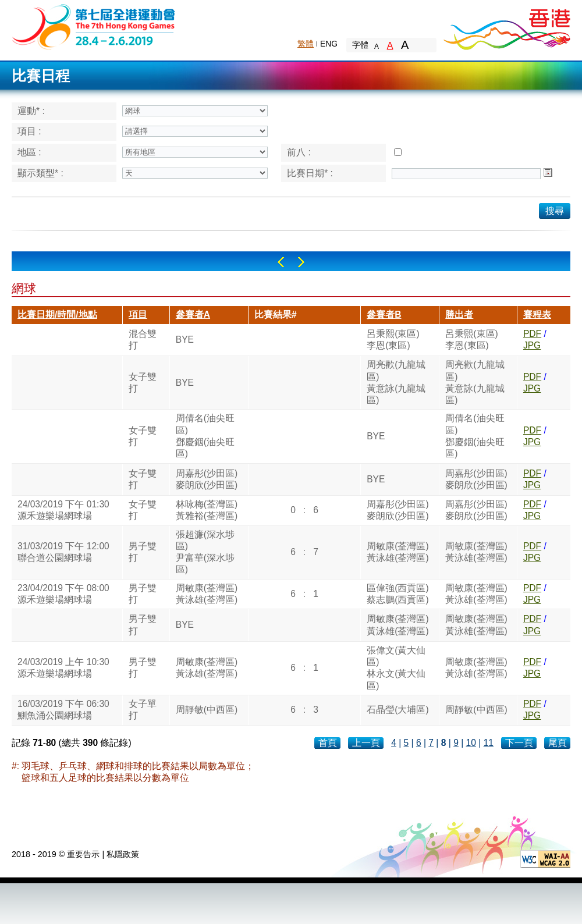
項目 (138, 314)
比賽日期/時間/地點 (57, 314)
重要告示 (83, 854)
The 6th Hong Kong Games (94, 26)
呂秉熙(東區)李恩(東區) (393, 340)
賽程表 (537, 314)
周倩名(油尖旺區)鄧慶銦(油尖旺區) (205, 436)
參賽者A (193, 314)
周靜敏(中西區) (207, 710)
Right (301, 262)
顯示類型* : (40, 173)
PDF (532, 334)
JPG (532, 345)
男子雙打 (143, 552)
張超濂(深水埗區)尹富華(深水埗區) (205, 552)
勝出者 (459, 314)
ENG (329, 44)
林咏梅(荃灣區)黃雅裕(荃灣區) (207, 510)
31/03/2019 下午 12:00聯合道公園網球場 (63, 552)
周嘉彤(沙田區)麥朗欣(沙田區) (207, 479)
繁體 (306, 44)
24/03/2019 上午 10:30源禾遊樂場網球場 (63, 668)
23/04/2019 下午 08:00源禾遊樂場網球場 (63, 594)
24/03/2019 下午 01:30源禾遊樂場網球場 (63, 510)
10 (471, 743)
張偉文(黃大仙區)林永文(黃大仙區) (396, 668)
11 (489, 743)
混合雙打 (143, 340)
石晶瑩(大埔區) (398, 710)
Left (281, 262)
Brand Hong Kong (506, 26)
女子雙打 (143, 383)
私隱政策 (123, 854)
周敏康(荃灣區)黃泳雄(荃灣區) (398, 552)
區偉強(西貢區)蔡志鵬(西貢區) (398, 594)
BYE (185, 340)
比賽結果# (276, 314)
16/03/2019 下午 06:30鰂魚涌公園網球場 (63, 710)
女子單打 (143, 710)
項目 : (29, 131)
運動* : (31, 111)
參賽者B (384, 314)
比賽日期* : (310, 173)
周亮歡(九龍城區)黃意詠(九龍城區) (396, 382)
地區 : (29, 152)
